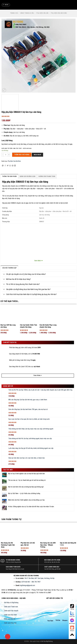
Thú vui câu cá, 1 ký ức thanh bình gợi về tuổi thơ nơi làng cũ (27, 480)
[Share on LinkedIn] (15, 166)
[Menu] (6, 5)
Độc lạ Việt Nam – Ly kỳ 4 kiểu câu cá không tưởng (24, 493)
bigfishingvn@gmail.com (28, 585)
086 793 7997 (36, 582)
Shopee (65, 620)
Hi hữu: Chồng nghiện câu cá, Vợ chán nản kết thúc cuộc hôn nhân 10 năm (31, 507)
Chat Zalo (72, 614)
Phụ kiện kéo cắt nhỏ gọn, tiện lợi (28, 544)
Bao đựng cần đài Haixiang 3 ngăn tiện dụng (8, 545)
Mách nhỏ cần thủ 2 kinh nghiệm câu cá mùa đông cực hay (26, 500)
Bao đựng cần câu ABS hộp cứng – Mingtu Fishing (48, 545)
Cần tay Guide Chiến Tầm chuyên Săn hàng (28, 326)
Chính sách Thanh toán (11, 607)
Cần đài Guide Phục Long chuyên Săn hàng (48, 326)
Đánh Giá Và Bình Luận (28, 176)
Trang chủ (14, 13)
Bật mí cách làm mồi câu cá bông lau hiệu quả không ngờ (26, 487)
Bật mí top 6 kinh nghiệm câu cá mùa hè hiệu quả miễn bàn (26, 474)
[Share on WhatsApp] (3, 166)
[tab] (9, 176)
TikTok (58, 620)
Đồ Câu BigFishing (47, 641)
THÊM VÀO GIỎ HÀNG (22, 155)
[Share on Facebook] (5, 166)
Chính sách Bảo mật (10, 623)
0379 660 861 (26, 582)
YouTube (50, 621)
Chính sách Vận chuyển (11, 611)
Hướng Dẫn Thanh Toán (47, 176)
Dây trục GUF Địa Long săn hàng (8, 326)
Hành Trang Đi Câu (27, 13)
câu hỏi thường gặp (9, 268)
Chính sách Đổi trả (10, 619)
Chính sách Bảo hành (10, 615)
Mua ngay (37, 155)
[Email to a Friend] (10, 166)
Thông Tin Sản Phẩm (9, 176)
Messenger (72, 621)
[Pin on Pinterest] (13, 166)
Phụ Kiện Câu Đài (42, 13)
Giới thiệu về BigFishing (11, 603)
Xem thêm (38, 261)
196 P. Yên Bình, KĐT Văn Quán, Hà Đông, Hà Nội (39, 578)
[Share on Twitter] (8, 166)
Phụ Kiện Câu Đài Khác (59, 13)
